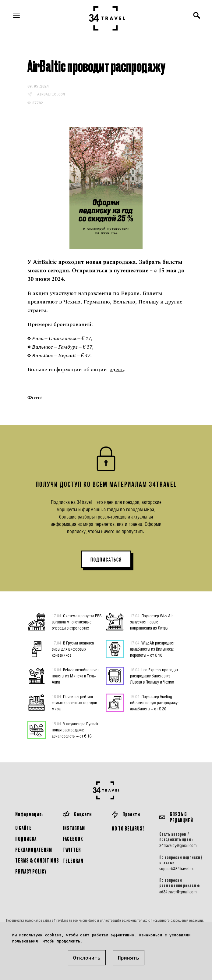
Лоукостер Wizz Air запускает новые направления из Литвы (151, 622)
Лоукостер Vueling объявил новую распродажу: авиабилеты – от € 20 (154, 702)
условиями (180, 935)
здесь (117, 370)
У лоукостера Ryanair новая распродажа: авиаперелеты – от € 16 (75, 730)
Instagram (74, 828)
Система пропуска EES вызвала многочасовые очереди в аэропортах (77, 622)
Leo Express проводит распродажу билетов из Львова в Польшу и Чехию (154, 676)
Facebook (73, 839)
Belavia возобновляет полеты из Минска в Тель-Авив (75, 676)
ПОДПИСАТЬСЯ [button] (106, 560)
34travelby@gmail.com (178, 845)
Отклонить (87, 958)
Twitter (72, 850)
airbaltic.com (51, 94)
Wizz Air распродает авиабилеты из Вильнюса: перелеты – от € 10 (152, 649)
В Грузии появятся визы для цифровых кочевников (73, 649)
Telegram (73, 861)
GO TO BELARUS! (128, 828)
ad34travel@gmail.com (178, 892)
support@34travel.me (177, 869)
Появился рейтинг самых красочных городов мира (74, 702)
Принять (129, 958)
